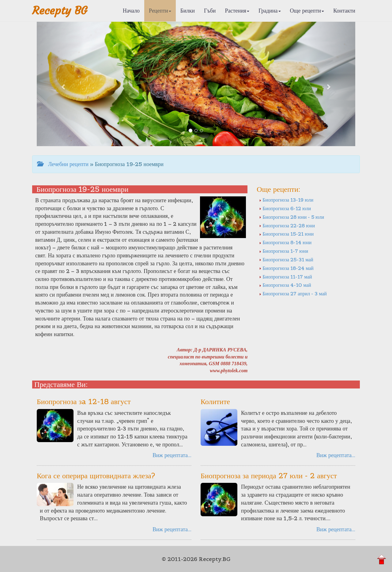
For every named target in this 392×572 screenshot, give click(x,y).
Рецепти (160, 11)
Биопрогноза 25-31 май (286, 259)
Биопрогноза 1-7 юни (284, 251)
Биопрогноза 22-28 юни (287, 225)
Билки (188, 11)
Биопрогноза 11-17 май (286, 277)
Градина (270, 11)
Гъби (210, 11)
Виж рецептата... (172, 455)
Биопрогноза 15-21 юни (286, 234)
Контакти (344, 11)
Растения (237, 11)
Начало (131, 11)
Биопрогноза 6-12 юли (285, 208)
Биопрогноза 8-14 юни (285, 242)
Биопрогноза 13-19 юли (286, 200)
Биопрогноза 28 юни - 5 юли (292, 217)
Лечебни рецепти (63, 164)
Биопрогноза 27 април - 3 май (293, 294)
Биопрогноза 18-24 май (286, 268)
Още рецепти (307, 11)
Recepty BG (60, 11)
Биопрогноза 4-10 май (285, 285)
